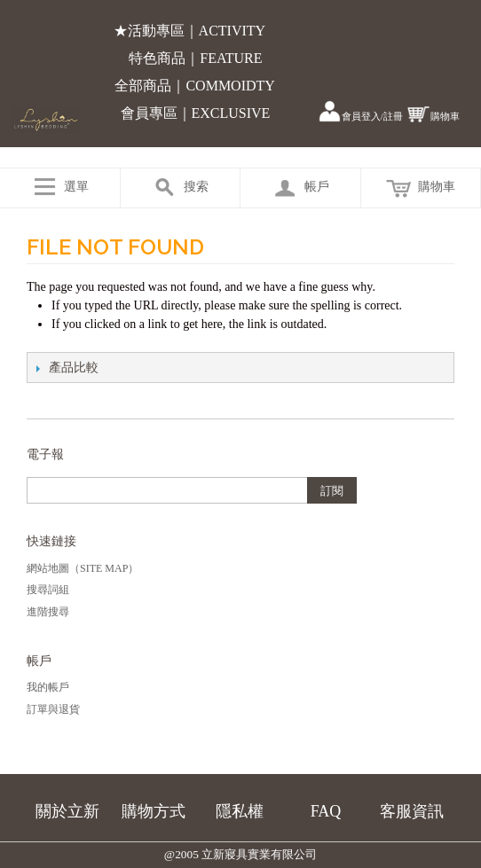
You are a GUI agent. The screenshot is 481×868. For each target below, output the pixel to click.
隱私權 (240, 811)
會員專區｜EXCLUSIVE (196, 113)
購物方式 (154, 811)
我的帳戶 (48, 687)
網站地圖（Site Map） (83, 568)
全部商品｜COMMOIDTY (194, 86)
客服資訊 (412, 811)
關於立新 (67, 811)
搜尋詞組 (48, 590)
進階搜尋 (48, 612)
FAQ (326, 811)
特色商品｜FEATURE (195, 58)
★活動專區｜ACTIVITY (190, 31)
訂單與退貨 (53, 709)
